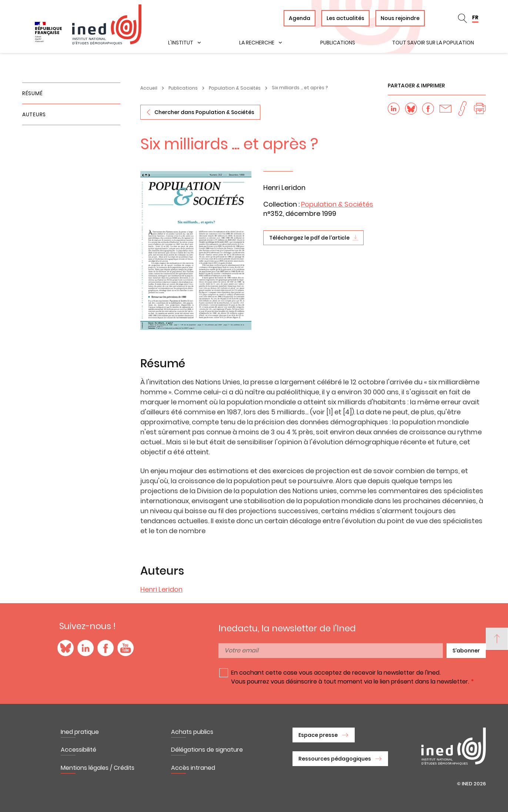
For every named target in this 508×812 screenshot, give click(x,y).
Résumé (32, 93)
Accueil (149, 88)
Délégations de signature (207, 750)
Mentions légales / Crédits (98, 768)
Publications (338, 43)
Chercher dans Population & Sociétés (204, 112)
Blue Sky (66, 648)
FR (475, 17)
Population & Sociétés (235, 88)
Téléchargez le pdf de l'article (309, 238)
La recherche (257, 43)
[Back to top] (497, 639)
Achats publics (192, 732)
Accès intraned (193, 768)
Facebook (106, 648)
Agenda (300, 18)
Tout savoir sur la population (433, 43)
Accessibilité (78, 750)
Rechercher (462, 18)
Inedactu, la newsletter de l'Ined (287, 628)
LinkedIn (86, 648)
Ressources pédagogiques (335, 759)
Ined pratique (80, 732)
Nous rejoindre (400, 18)
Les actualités (345, 18)
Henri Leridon (161, 589)
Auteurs (34, 114)
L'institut (181, 43)
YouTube (126, 648)
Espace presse (318, 735)
